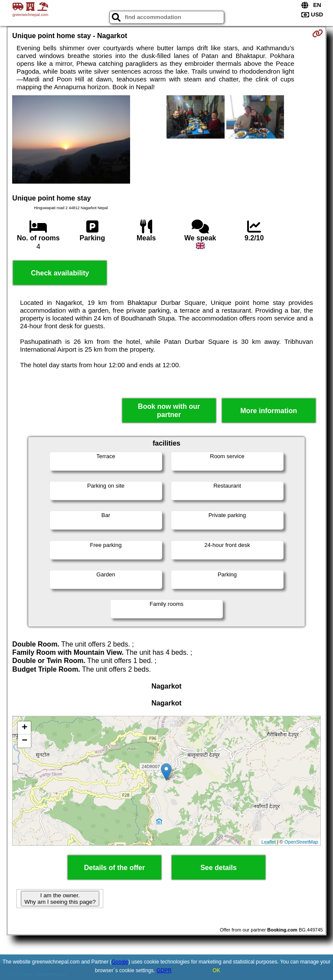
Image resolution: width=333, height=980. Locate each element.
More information (269, 411)
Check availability (60, 273)
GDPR (164, 970)
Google (120, 962)
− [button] (24, 741)
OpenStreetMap (301, 842)
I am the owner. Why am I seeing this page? (60, 899)
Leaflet (269, 842)
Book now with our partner (169, 411)
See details (219, 868)
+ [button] (24, 728)
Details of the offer (114, 868)
